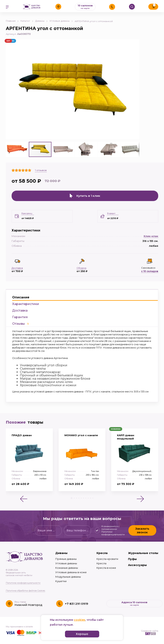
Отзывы (20, 322)
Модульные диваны (68, 575)
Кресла (102, 551)
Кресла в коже (106, 566)
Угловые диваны (61, 21)
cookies (80, 620)
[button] (136, 43)
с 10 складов (150, 269)
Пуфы (132, 557)
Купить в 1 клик (85, 196)
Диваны (41, 21)
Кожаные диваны (67, 566)
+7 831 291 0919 (76, 601)
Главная (12, 21)
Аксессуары (137, 563)
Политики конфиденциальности (113, 531)
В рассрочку (27, 211)
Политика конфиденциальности (23, 581)
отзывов (41, 170)
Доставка (20, 308)
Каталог (27, 21)
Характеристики (26, 302)
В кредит (111, 211)
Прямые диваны (66, 557)
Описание (21, 295)
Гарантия (20, 315)
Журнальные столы (143, 551)
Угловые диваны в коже (71, 570)
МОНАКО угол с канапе (81, 433)
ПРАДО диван (22, 433)
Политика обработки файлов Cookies (25, 588)
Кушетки (61, 579)
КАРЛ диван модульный (126, 435)
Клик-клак (151, 234)
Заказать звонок (142, 528)
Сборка (81, 266)
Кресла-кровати (107, 557)
